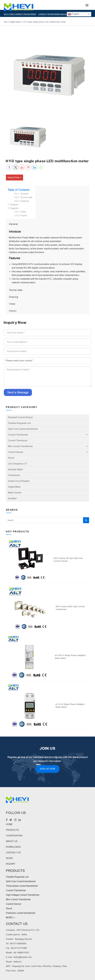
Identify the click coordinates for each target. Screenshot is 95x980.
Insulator (12, 498)
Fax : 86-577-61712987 (17, 948)
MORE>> (11, 918)
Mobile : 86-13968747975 (17, 953)
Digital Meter (14, 487)
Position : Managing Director (19, 939)
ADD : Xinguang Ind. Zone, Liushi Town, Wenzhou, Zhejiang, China (36, 966)
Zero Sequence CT (18, 464)
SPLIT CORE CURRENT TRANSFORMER (20, 14)
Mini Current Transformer (20, 446)
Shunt (11, 458)
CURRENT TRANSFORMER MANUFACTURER (56, 14)
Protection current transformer (21, 913)
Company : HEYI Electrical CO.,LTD (23, 930)
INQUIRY (11, 864)
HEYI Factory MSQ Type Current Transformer (70, 608)
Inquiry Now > (14, 177)
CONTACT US (13, 853)
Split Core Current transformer (23, 429)
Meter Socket (15, 493)
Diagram (14, 205)
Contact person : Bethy (16, 934)
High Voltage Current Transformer (23, 895)
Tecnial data (26, 197)
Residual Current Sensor (20, 417)
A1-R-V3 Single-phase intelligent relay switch (70, 706)
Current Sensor (16, 452)
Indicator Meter (15, 469)
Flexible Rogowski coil (19, 423)
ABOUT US (12, 841)
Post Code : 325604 (15, 971)
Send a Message (18, 392)
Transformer (14, 475)
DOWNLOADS (13, 847)
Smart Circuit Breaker (19, 481)
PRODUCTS (12, 830)
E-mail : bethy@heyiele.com (19, 957)
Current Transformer (18, 435)
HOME (9, 824)
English (73, 14)
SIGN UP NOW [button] (47, 769)
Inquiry (24, 215)
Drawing (24, 201)
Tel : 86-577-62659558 (16, 943)
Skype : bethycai (14, 962)
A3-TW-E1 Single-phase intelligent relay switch (70, 657)
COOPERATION (14, 836)
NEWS (9, 858)
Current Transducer (18, 441)
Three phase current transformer (22, 886)
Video (23, 212)
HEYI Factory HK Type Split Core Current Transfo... (68, 560)
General (24, 194)
